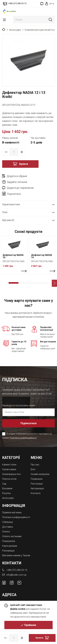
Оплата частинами (12, 536)
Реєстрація (37, 484)
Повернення (9, 541)
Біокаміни (7, 488)
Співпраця (7, 522)
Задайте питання (17, 182)
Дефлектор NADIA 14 (42, 256)
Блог (33, 469)
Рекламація (8, 551)
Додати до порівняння (20, 188)
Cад (4, 484)
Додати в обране (17, 176)
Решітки (6, 493)
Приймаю (30, 625)
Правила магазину (12, 512)
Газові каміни (9, 469)
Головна (4, 30)
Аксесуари (15, 30)
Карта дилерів (10, 546)
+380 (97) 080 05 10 (17, 570)
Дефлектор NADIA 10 (13, 256)
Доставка (7, 527)
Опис (5, 212)
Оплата (6, 532)
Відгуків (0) (8, 220)
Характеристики (11, 204)
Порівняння (37, 479)
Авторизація (37, 488)
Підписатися (28, 423)
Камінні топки (9, 465)
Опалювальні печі (11, 474)
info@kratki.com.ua (16, 575)
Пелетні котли (9, 479)
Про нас (35, 465)
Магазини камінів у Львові (16, 555)
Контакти (36, 493)
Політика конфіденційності (23, 438)
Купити (24, 164)
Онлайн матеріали (40, 474)
